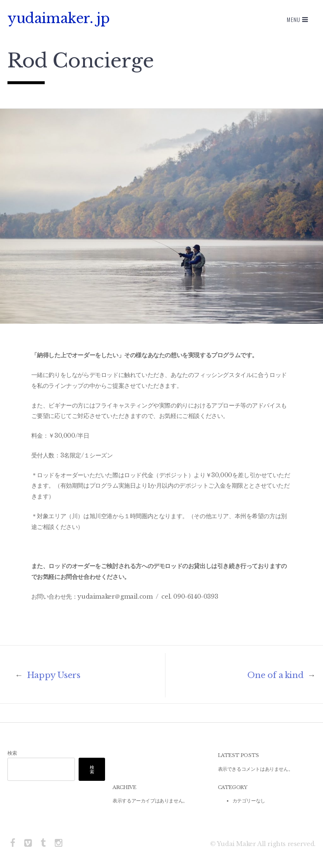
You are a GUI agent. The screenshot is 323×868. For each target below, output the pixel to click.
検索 (12, 753)
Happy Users (47, 675)
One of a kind (281, 675)
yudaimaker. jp (58, 18)
